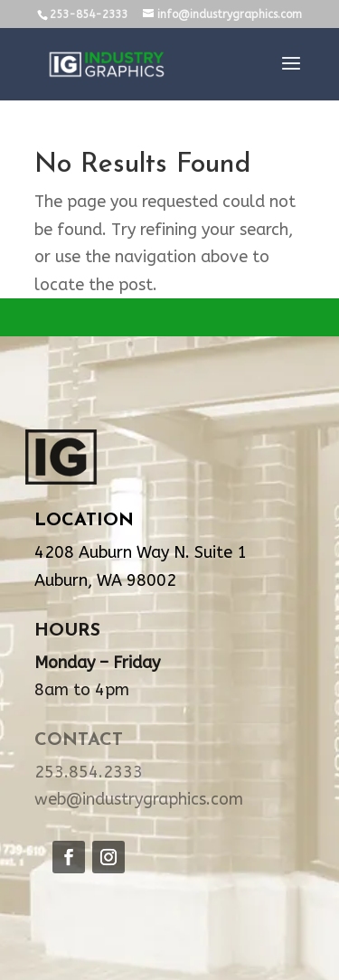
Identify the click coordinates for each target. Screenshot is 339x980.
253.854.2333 (89, 772)
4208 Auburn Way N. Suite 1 (141, 552)
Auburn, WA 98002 (105, 580)
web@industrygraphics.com (139, 799)
